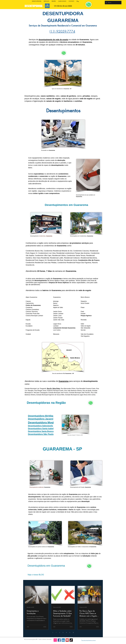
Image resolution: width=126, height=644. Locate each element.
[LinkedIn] (63, 640)
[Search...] (113, 3)
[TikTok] (71, 640)
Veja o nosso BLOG (36, 575)
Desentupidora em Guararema (46, 566)
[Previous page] (53, 633)
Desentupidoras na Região (46, 403)
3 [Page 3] (63, 633)
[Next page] (73, 633)
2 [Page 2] (60, 633)
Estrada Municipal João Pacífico (80, 393)
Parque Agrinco (86, 316)
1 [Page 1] (56, 633)
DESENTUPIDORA (34, 6)
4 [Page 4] (66, 633)
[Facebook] (59, 640)
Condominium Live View (47, 253)
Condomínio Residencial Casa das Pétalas (41, 263)
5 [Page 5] (70, 633)
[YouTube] (67, 640)
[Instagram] (55, 640)
